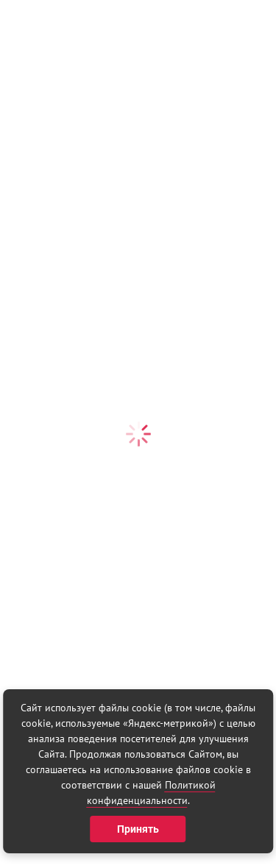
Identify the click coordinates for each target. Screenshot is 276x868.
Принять (138, 829)
